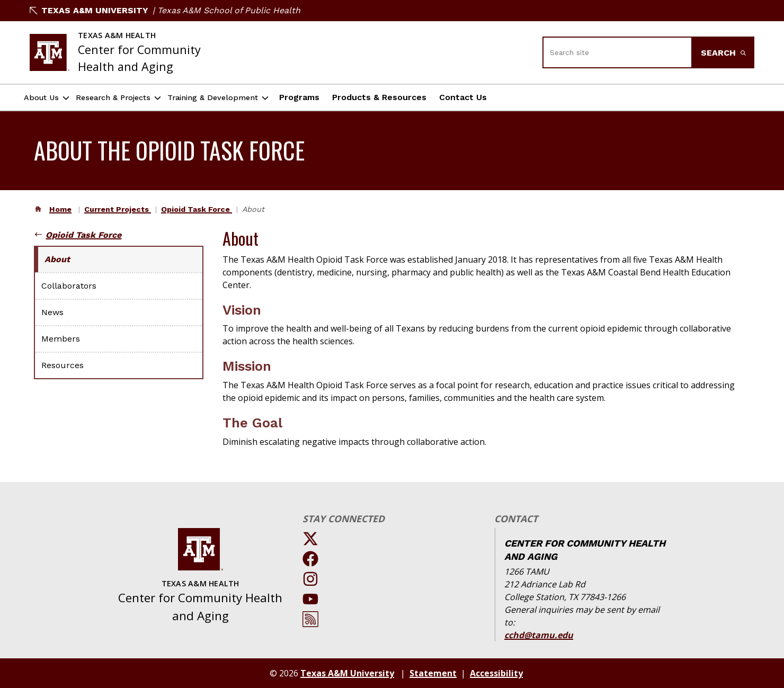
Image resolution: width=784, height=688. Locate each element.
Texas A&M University (89, 10)
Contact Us (512, 97)
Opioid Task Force (197, 209)
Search (723, 53)
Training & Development (253, 98)
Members (61, 339)
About (57, 259)
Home (60, 209)
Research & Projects (134, 98)
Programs (348, 97)
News (52, 312)
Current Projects (118, 209)
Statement (433, 673)
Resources (63, 365)
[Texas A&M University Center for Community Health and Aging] (115, 52)
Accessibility (496, 673)
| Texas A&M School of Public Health (226, 10)
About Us (47, 98)
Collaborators (69, 286)
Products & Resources (428, 97)
